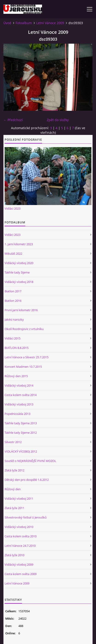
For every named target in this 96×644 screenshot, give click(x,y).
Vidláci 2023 (13, 208)
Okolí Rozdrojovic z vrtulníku (24, 329)
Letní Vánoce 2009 (50, 23)
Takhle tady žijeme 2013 (21, 423)
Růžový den (13, 489)
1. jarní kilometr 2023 (19, 244)
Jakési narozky (14, 319)
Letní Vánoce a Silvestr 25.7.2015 (27, 357)
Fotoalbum (24, 23)
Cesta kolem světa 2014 (21, 395)
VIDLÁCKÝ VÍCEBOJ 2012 (21, 451)
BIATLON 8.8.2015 (17, 348)
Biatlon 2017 (13, 291)
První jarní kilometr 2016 (21, 310)
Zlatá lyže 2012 (14, 470)
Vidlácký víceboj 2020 (19, 263)
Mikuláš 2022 (13, 254)
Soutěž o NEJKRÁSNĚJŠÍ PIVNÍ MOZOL (30, 461)
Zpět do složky (58, 120)
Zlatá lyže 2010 (14, 555)
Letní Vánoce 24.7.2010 (20, 546)
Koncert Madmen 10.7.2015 (23, 367)
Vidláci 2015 (13, 338)
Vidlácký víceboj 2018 (19, 282)
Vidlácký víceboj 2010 (19, 527)
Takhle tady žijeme (17, 272)
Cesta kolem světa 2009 (21, 574)
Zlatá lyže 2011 (14, 508)
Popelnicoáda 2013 (17, 414)
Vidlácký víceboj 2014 (19, 385)
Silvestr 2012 (13, 442)
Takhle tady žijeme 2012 (21, 433)
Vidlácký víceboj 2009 (19, 564)
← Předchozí (13, 120)
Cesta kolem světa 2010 (21, 536)
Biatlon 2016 (13, 301)
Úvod (7, 23)
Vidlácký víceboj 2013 (19, 404)
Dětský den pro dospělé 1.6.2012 (27, 480)
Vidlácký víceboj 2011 (19, 499)
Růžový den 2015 (16, 376)
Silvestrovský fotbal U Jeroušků (26, 517)
